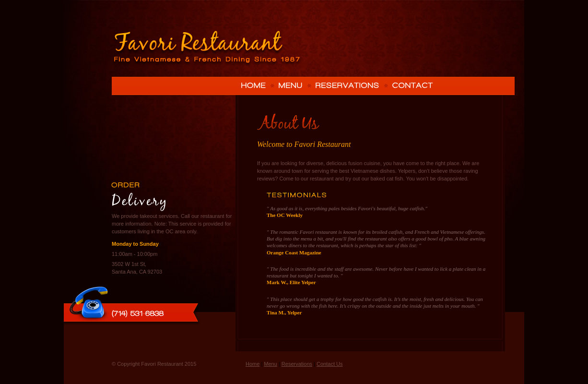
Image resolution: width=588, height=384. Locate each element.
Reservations (297, 364)
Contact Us (329, 364)
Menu (270, 364)
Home (253, 364)
